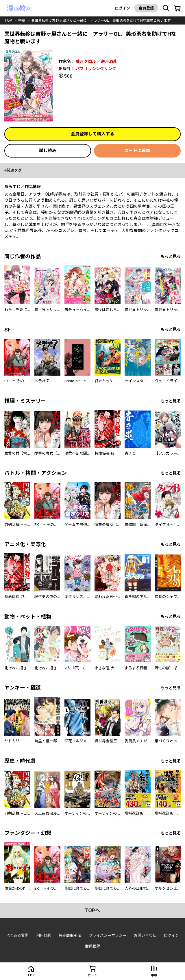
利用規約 (44, 936)
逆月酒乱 (109, 61)
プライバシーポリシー (108, 936)
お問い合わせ (145, 936)
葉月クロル (86, 61)
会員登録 (146, 8)
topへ (92, 910)
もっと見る (171, 256)
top (8, 20)
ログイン (123, 8)
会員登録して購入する (92, 134)
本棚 (154, 975)
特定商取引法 (70, 936)
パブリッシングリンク (96, 68)
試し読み (48, 150)
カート (92, 975)
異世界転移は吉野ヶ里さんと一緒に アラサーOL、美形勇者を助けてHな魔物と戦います (101, 20)
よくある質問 (17, 936)
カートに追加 (137, 150)
